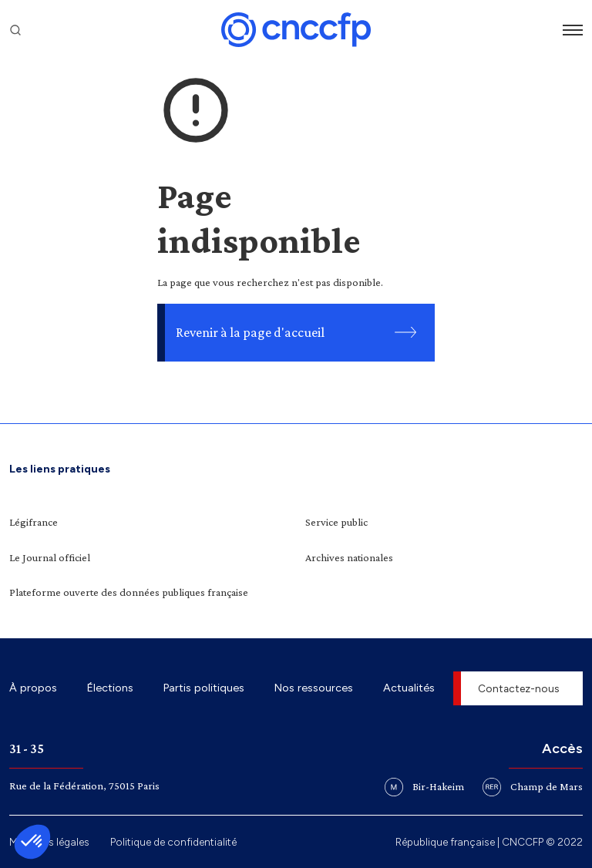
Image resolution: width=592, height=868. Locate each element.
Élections (110, 688)
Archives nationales (349, 557)
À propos (33, 688)
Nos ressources (314, 688)
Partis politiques (204, 688)
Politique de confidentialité (173, 842)
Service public (336, 522)
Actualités (409, 688)
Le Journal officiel (50, 557)
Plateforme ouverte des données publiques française (129, 592)
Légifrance (34, 522)
